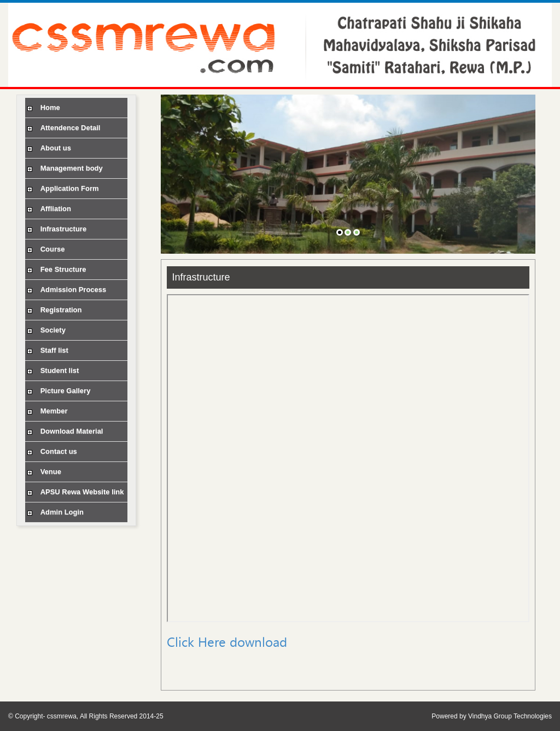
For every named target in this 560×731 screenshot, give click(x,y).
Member (46, 411)
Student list (52, 370)
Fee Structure (56, 269)
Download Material (64, 431)
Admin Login (54, 512)
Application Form (62, 188)
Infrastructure (56, 229)
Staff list (47, 350)
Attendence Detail (63, 128)
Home (43, 107)
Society (45, 330)
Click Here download (227, 642)
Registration (53, 310)
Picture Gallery (58, 391)
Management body (64, 168)
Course (45, 249)
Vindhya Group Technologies (510, 716)
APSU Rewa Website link (75, 492)
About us (48, 148)
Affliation (48, 209)
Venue (43, 472)
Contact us (51, 451)
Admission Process (66, 290)
